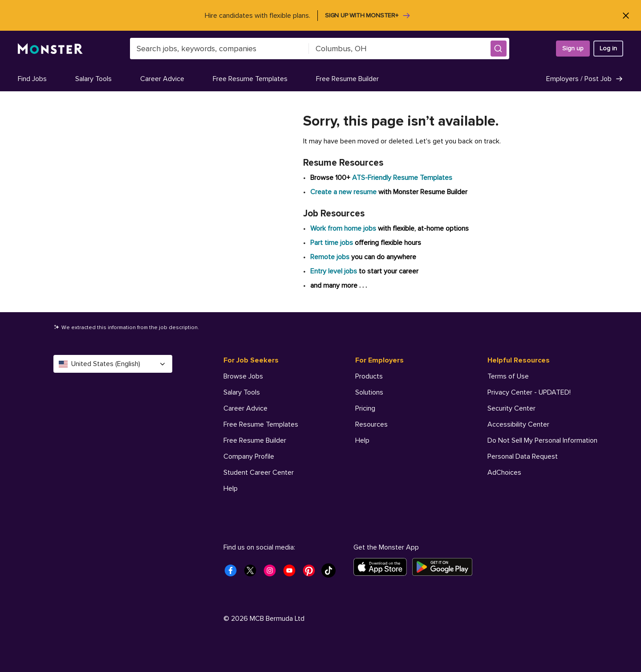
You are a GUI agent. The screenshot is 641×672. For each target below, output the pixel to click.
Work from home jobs (343, 228)
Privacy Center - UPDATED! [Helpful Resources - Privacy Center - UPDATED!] (529, 392)
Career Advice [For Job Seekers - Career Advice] (245, 408)
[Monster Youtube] (292, 573)
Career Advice (162, 79)
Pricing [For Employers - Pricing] (365, 408)
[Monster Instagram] (272, 573)
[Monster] (50, 49)
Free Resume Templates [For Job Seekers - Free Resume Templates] (261, 424)
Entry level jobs (334, 271)
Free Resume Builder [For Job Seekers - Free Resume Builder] (255, 440)
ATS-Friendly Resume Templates (402, 178)
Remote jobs (330, 257)
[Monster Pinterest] (312, 573)
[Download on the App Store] (383, 567)
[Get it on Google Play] (445, 567)
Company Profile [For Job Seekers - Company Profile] (249, 456)
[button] (499, 49)
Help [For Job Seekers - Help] (231, 489)
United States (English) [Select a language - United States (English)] (113, 364)
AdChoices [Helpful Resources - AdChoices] (504, 472)
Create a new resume (344, 192)
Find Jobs (32, 79)
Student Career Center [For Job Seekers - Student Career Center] (259, 472)
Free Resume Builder (347, 79)
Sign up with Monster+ (368, 16)
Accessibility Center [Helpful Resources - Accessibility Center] (518, 424)
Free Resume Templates (250, 79)
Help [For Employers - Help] (362, 440)
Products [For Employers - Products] (369, 376)
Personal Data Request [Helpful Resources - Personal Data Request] (523, 456)
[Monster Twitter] (253, 573)
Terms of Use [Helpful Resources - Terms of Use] (508, 376)
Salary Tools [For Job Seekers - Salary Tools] (242, 392)
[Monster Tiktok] (331, 573)
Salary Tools (93, 79)
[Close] (626, 15)
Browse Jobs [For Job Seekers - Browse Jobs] (243, 376)
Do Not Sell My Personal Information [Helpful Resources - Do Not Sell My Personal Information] (542, 440)
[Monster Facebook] (233, 573)
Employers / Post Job (585, 79)
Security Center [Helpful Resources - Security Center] (511, 408)
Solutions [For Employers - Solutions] (369, 392)
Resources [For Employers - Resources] (371, 424)
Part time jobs (332, 243)
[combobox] (219, 49)
